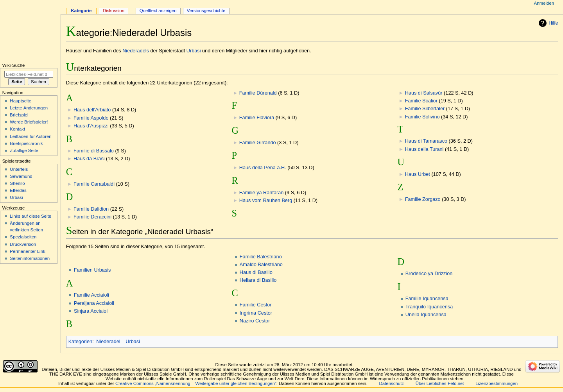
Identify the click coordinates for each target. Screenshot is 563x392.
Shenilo (17, 183)
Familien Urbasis (92, 270)
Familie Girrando (258, 143)
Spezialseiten (23, 237)
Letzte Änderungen (29, 108)
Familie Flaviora (257, 118)
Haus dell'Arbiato (92, 110)
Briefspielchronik (26, 143)
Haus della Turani (424, 149)
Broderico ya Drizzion (429, 274)
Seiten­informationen (30, 258)
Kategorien (80, 342)
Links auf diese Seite (30, 216)
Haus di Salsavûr (424, 93)
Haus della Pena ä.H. (263, 168)
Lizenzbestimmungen (497, 383)
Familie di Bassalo (94, 151)
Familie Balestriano (261, 257)
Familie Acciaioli (91, 295)
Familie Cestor (256, 305)
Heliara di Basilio (258, 280)
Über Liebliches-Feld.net (440, 383)
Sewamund (21, 176)
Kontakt (17, 129)
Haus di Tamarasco (426, 141)
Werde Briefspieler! (29, 122)
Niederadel (108, 342)
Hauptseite (21, 101)
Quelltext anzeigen (158, 11)
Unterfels (19, 169)
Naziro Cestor (255, 321)
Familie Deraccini (92, 217)
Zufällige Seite (24, 150)
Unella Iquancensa (426, 315)
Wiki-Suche (14, 65)
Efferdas (18, 190)
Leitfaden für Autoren (30, 136)
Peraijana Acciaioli (94, 303)
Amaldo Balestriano (261, 265)
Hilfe (553, 23)
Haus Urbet (418, 174)
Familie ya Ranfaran (262, 193)
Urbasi (194, 51)
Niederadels (136, 51)
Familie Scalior (421, 101)
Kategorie (82, 11)
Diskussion (114, 11)
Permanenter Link (27, 251)
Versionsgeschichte (206, 11)
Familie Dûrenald (258, 93)
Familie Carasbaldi (94, 184)
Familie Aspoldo (91, 118)
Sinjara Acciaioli (91, 311)
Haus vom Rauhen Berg (266, 200)
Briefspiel (19, 115)
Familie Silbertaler (425, 109)
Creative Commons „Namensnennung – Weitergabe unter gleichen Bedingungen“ (196, 383)
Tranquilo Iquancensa (429, 307)
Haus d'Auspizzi (91, 126)
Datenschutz (392, 383)
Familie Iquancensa (427, 299)
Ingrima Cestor (256, 313)
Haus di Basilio (256, 272)
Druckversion (23, 244)
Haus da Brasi (89, 159)
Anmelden (544, 3)
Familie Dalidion (91, 209)
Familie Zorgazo (423, 199)
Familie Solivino (422, 117)
